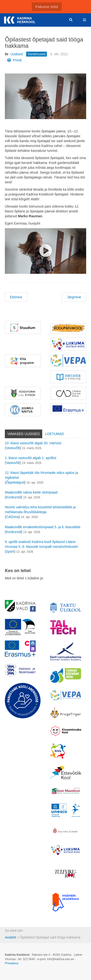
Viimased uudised (24, 434)
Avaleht (10, 937)
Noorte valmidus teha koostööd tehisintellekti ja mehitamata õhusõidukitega (40, 510)
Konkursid (14, 497)
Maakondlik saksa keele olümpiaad (31, 492)
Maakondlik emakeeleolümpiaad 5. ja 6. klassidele (43, 527)
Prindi (14, 60)
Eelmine (16, 297)
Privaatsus (12, 963)
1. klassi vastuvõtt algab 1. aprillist (31, 458)
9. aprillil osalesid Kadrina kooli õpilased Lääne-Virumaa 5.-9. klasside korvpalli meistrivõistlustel (41, 544)
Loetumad (55, 434)
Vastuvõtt (13, 448)
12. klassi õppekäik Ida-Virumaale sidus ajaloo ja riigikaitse (41, 475)
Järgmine (74, 297)
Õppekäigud (15, 482)
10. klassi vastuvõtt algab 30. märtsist (33, 443)
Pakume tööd (47, 7)
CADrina (12, 517)
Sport (10, 551)
